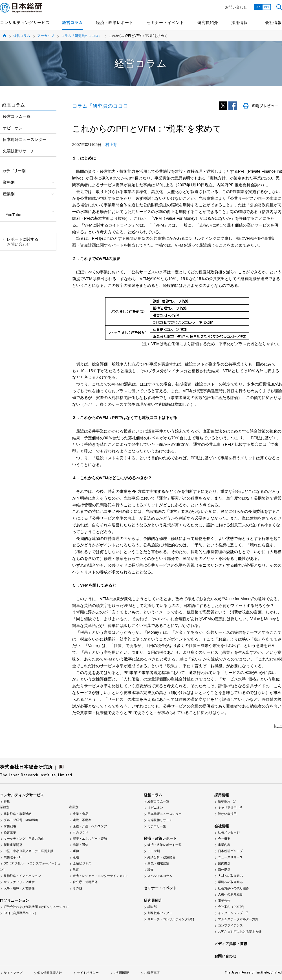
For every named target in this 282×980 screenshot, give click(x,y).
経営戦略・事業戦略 (18, 814)
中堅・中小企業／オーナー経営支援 (28, 851)
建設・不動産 (82, 820)
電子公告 (224, 901)
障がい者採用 (227, 814)
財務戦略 (10, 826)
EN (266, 7)
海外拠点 (224, 870)
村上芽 (111, 145)
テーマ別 (154, 851)
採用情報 (240, 23)
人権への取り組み (230, 894)
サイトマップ (13, 973)
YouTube (13, 215)
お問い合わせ (236, 7)
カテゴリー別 (157, 826)
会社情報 (273, 23)
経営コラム (72, 23)
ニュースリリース (230, 857)
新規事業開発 (13, 845)
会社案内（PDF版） (232, 907)
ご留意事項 (152, 973)
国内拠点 (224, 863)
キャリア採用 (227, 808)
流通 (76, 857)
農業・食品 (81, 814)
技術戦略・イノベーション (22, 876)
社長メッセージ (229, 832)
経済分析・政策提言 (161, 857)
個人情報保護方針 (50, 973)
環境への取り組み (230, 882)
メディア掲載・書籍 (231, 944)
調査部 (152, 907)
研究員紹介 (208, 23)
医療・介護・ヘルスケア (90, 826)
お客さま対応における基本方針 (240, 932)
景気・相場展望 (158, 863)
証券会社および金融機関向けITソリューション (36, 907)
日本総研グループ (230, 851)
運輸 (76, 851)
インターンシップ (230, 913)
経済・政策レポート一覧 (165, 845)
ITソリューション (15, 900)
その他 (77, 888)
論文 (151, 870)
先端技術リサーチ (19, 151)
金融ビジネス (82, 863)
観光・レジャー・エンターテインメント (101, 876)
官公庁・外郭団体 (85, 882)
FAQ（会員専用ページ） (21, 913)
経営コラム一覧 (17, 116)
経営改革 (10, 832)
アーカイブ (46, 36)
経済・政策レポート (114, 23)
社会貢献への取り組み (233, 888)
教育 (76, 870)
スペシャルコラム (160, 876)
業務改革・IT (13, 857)
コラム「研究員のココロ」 (81, 36)
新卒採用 (224, 801)
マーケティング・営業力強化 (24, 839)
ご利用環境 (121, 973)
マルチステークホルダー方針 (238, 919)
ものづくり (81, 832)
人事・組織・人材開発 (19, 888)
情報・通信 (81, 845)
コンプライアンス (230, 925)
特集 (7, 801)
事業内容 (224, 845)
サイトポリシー (88, 973)
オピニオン (13, 128)
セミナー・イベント (165, 23)
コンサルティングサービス (25, 23)
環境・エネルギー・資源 (90, 839)
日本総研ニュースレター (25, 139)
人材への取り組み (230, 876)
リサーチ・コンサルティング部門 (171, 919)
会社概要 (224, 839)
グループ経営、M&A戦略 (21, 820)
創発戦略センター (160, 913)
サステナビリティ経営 (19, 882)
